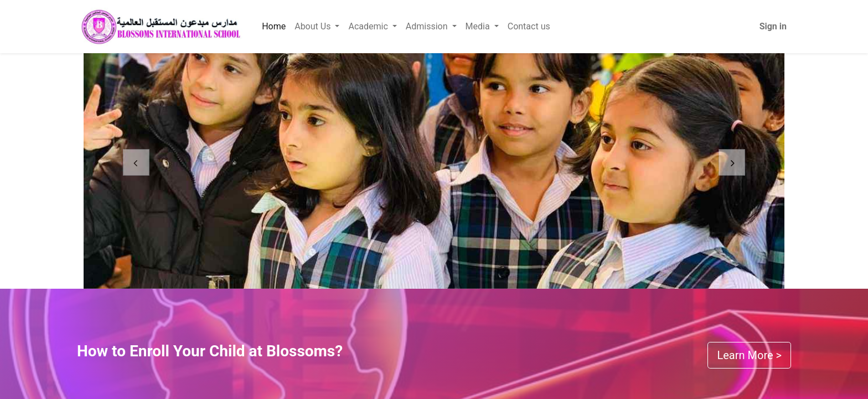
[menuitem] (274, 27)
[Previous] (136, 171)
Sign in (773, 26)
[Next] (732, 171)
